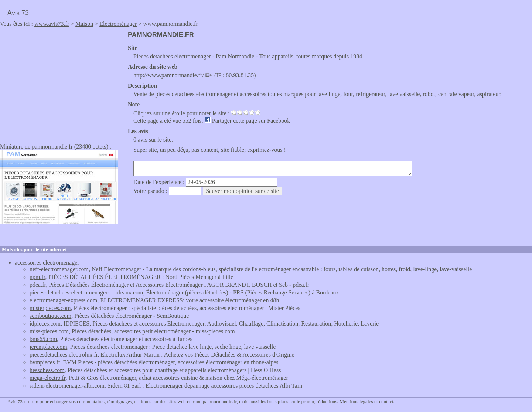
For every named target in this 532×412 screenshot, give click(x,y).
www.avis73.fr (52, 24)
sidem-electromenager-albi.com (67, 386)
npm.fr (37, 277)
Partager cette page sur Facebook (251, 121)
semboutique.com (50, 316)
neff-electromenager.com (59, 269)
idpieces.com (45, 324)
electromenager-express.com (63, 300)
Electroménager (118, 24)
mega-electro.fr (48, 378)
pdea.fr (38, 285)
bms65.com (43, 339)
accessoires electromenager (47, 263)
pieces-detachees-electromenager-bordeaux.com (86, 292)
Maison (84, 24)
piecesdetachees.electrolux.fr (64, 355)
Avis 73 (18, 13)
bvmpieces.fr (45, 362)
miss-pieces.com (49, 331)
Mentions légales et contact (366, 401)
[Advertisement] (62, 83)
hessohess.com (47, 370)
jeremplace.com (48, 347)
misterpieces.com (50, 308)
